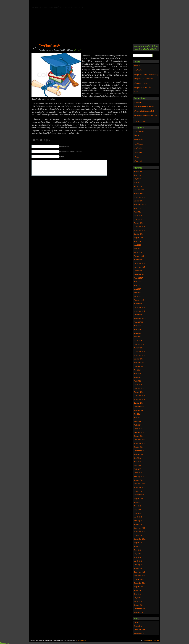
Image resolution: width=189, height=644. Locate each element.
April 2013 (137, 469)
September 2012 (140, 495)
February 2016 (139, 344)
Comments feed (139, 630)
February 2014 (139, 432)
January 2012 (139, 524)
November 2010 (139, 576)
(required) (64, 146)
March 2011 (138, 561)
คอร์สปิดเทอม (139, 144)
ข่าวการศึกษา (139, 140)
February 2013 (139, 477)
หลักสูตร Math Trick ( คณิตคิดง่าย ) (116, 3)
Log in (136, 622)
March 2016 (138, 341)
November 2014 (139, 399)
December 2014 (139, 396)
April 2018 (137, 249)
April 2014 (137, 425)
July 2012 (137, 502)
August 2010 (138, 587)
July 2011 (137, 546)
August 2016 (138, 322)
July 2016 (137, 326)
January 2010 (139, 605)
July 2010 (137, 590)
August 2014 (138, 410)
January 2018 (139, 260)
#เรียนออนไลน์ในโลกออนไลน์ (144, 111)
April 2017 (137, 293)
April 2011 (137, 557)
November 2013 (139, 443)
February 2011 (139, 565)
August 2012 (138, 499)
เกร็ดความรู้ (77, 50)
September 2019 (140, 205)
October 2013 (139, 447)
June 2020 (138, 175)
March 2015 (138, 385)
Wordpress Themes (151, 640)
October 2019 (139, 201)
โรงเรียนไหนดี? (50, 46)
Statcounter (4, 643)
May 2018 (137, 245)
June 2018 (138, 241)
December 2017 (139, 263)
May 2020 (137, 179)
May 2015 (137, 377)
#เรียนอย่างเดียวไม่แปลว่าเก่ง (144, 107)
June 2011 (138, 550)
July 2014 (137, 414)
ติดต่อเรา (50, 3)
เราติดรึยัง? (138, 102)
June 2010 (138, 594)
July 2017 (137, 282)
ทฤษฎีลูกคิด (63, 3)
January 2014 (139, 436)
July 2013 (137, 458)
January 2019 (139, 223)
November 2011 (139, 532)
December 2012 (139, 484)
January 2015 (139, 392)
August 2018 (138, 238)
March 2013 (138, 473)
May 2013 (137, 466)
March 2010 (138, 601)
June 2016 (138, 330)
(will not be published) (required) (70, 151)
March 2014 (138, 429)
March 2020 (138, 186)
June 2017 (138, 285)
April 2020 (137, 183)
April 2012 (137, 513)
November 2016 (139, 311)
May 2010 (137, 598)
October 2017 (139, 271)
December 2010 (139, 572)
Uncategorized (139, 131)
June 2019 (138, 208)
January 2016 (139, 348)
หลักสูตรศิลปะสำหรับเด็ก (69, 7)
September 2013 (140, 451)
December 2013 (139, 440)
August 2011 (138, 543)
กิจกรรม (137, 135)
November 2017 (139, 267)
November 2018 (139, 230)
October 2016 (139, 315)
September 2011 (140, 539)
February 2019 (139, 219)
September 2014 (140, 407)
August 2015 (138, 366)
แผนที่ (138, 3)
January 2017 (139, 304)
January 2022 (139, 172)
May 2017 (137, 289)
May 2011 (137, 554)
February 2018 (139, 256)
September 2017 (140, 274)
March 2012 (138, 517)
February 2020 (139, 190)
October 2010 (139, 579)
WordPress (82, 640)
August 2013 (138, 454)
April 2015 (137, 381)
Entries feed (138, 626)
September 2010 (140, 583)
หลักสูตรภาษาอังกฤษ (46, 7)
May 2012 (137, 510)
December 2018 (139, 227)
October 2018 (139, 234)
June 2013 (138, 462)
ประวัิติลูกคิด (138, 153)
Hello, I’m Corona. (140, 121)
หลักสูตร (137, 157)
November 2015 (139, 355)
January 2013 (139, 480)
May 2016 (137, 333)
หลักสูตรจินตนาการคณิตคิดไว (85, 3)
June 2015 (138, 374)
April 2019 (137, 212)
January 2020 (139, 194)
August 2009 (138, 613)
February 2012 (139, 521)
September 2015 (140, 363)
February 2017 (139, 300)
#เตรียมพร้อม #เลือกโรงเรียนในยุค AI (145, 117)
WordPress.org (139, 634)
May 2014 (137, 421)
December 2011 (139, 528)
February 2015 (139, 388)
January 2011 (139, 568)
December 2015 (139, 352)
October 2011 (139, 535)
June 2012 (138, 506)
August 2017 (138, 278)
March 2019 (138, 216)
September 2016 (140, 319)
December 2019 (139, 197)
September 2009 (140, 609)
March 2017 (138, 296)
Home (39, 3)
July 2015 (137, 370)
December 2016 (139, 307)
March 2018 (138, 252)
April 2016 (137, 337)
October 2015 (139, 359)
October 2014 (139, 403)
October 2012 (139, 491)
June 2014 (138, 418)
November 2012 (139, 488)
